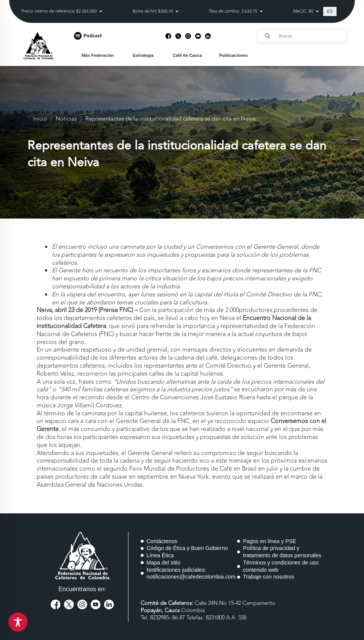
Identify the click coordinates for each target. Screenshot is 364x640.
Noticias (66, 119)
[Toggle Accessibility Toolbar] (18, 622)
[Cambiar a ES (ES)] (330, 11)
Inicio (40, 119)
